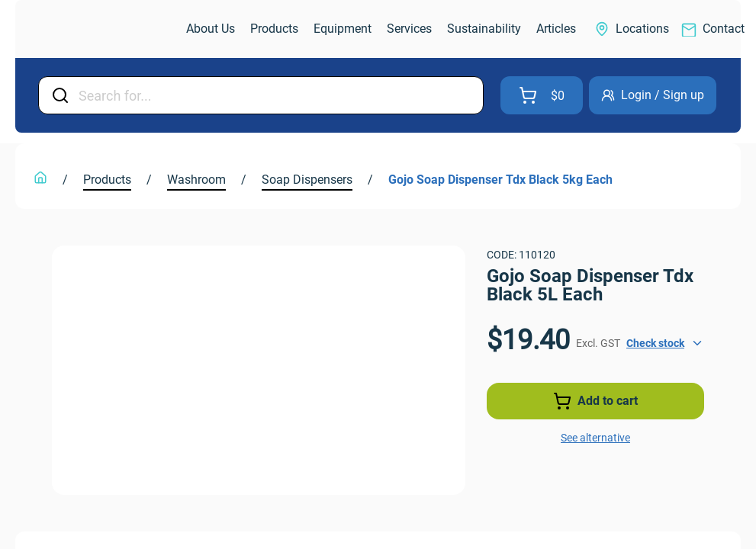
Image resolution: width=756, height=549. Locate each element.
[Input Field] (276, 95)
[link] (102, 29)
